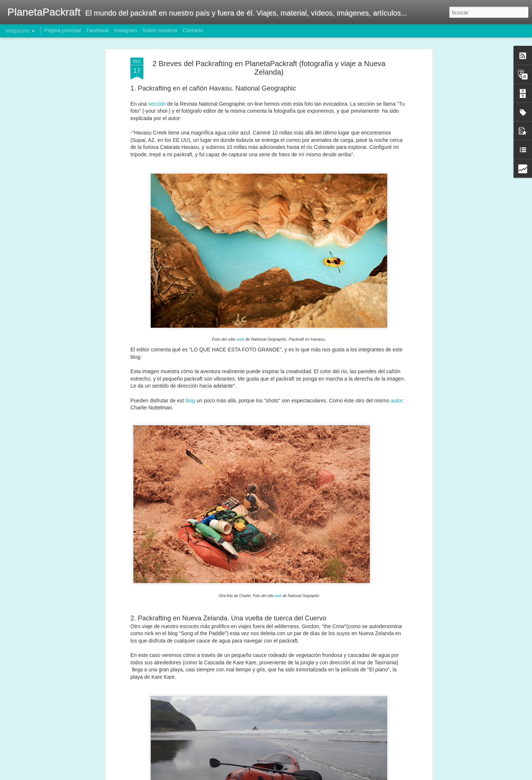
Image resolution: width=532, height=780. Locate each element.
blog (190, 376)
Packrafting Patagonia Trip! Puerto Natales (248, 772)
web (240, 315)
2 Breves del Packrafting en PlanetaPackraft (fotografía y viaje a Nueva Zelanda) (269, 44)
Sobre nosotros (160, 30)
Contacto (193, 30)
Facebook (98, 30)
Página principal (63, 30)
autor (397, 376)
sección (157, 80)
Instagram (126, 30)
